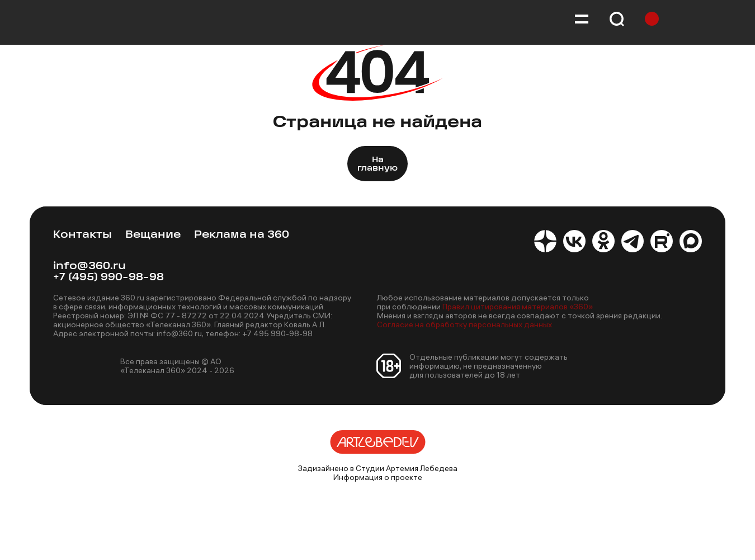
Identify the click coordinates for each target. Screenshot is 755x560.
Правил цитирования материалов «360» (518, 307)
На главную (377, 164)
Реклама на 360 (242, 235)
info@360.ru (89, 267)
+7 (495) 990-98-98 (108, 278)
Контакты (82, 235)
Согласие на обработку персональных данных (464, 324)
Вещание (153, 235)
